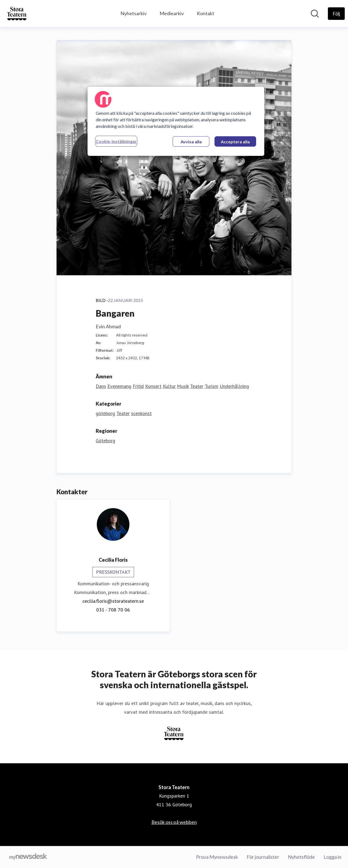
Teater (197, 386)
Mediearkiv (172, 13)
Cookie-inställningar (116, 141)
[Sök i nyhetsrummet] (315, 14)
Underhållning (234, 386)
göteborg (105, 413)
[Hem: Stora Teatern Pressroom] (17, 14)
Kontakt (206, 13)
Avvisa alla (191, 142)
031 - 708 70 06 (113, 610)
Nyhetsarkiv (133, 13)
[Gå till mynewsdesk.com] (28, 857)
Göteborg (105, 441)
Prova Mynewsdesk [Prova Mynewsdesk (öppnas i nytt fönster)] (217, 857)
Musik (183, 386)
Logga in (333, 857)
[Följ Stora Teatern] (336, 14)
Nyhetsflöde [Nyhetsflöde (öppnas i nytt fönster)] (301, 857)
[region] (176, 121)
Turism (212, 386)
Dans (101, 386)
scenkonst (141, 413)
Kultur (169, 386)
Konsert (153, 386)
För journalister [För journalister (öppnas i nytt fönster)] (263, 857)
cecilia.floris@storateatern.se (113, 601)
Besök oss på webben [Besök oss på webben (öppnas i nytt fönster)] (174, 822)
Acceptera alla (235, 142)
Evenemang (119, 386)
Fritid (138, 386)
